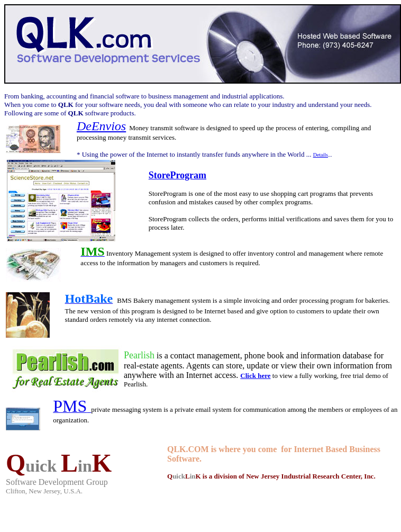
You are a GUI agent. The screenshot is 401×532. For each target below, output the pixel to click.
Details (321, 155)
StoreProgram (177, 175)
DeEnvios (101, 126)
